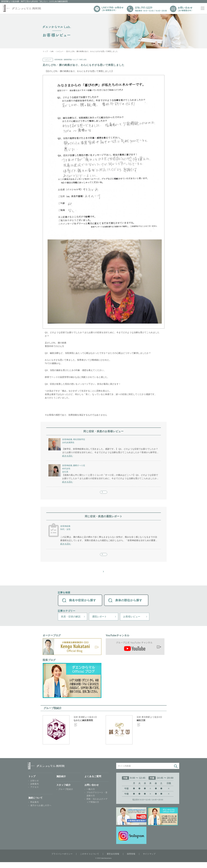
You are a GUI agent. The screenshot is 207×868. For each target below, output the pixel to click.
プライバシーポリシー (62, 860)
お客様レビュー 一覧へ (105, 577)
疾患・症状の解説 (71, 622)
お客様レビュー (132, 622)
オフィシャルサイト (83, 730)
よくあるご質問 (93, 782)
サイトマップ (149, 860)
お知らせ (35, 787)
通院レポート (99, 622)
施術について (36, 804)
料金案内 (35, 808)
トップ (45, 51)
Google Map (79, 734)
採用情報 (131, 860)
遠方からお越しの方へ (41, 811)
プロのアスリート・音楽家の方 (97, 800)
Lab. (52, 51)
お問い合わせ (92, 791)
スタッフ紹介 (64, 791)
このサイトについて (90, 860)
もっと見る (104, 494)
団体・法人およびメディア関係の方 (97, 806)
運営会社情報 (113, 860)
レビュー (60, 51)
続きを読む (68, 456)
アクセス (35, 793)
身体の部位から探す (129, 606)
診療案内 (35, 790)
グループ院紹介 (66, 795)
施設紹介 (61, 782)
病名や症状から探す (83, 606)
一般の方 (91, 795)
